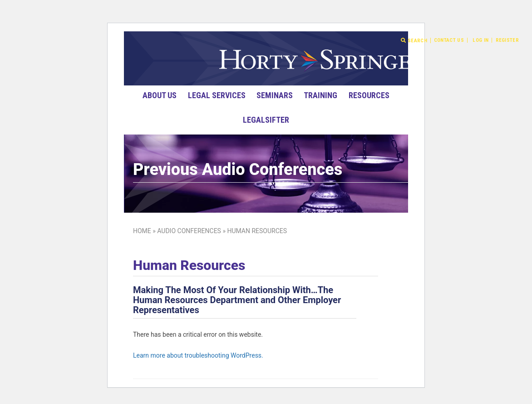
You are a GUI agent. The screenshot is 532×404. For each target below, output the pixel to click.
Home (142, 231)
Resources (369, 95)
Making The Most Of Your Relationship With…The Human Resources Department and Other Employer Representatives (237, 300)
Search (414, 40)
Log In (480, 40)
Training (320, 95)
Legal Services (217, 95)
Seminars (275, 95)
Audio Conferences (189, 231)
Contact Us (449, 40)
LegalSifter (266, 120)
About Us (160, 95)
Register (507, 40)
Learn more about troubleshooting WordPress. (198, 355)
